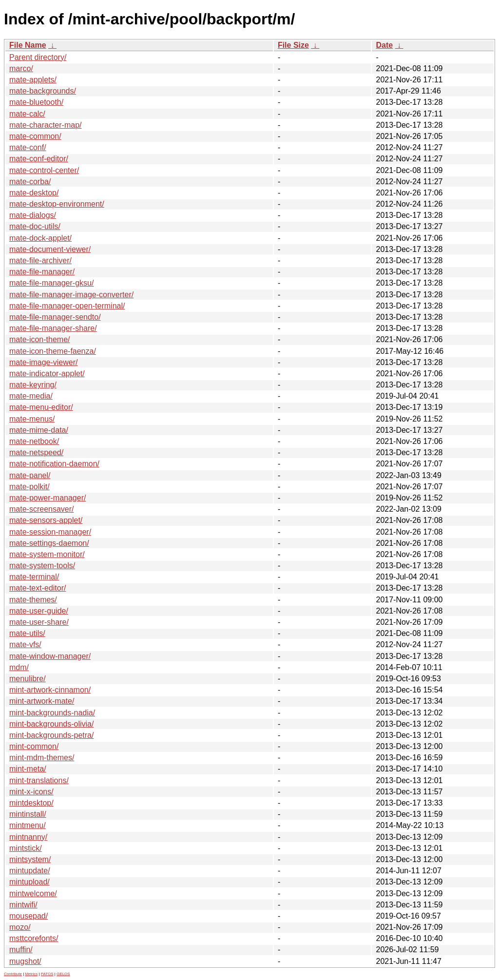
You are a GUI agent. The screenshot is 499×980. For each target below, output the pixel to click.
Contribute (13, 974)
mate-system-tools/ (42, 566)
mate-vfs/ (25, 644)
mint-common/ (34, 746)
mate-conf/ (28, 147)
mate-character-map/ (46, 125)
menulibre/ (28, 679)
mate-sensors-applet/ (46, 520)
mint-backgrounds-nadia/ (52, 713)
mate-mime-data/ (39, 430)
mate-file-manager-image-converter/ (71, 295)
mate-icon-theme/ (40, 339)
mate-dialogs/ (33, 215)
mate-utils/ (27, 633)
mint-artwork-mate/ (42, 701)
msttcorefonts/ (34, 938)
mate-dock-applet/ (40, 238)
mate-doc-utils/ (35, 226)
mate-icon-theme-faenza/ (53, 351)
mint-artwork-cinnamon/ (50, 690)
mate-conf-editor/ (39, 159)
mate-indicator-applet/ (47, 374)
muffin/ (21, 950)
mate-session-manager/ (50, 532)
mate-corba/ (30, 182)
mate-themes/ (33, 600)
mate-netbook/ (34, 441)
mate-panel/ (30, 475)
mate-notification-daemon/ (54, 464)
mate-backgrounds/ (43, 91)
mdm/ (19, 667)
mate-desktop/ (34, 193)
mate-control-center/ (44, 170)
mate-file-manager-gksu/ (51, 283)
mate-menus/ (32, 419)
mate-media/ (31, 396)
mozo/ (20, 927)
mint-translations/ (39, 780)
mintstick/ (26, 848)
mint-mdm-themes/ (42, 758)
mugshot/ (25, 961)
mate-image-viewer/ (43, 362)
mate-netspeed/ (36, 452)
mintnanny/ (28, 837)
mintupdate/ (30, 871)
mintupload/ (29, 882)
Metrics (31, 974)
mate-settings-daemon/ (49, 543)
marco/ (21, 68)
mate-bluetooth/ (36, 102)
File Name (28, 45)
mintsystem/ (30, 859)
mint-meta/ (28, 769)
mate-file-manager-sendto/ (55, 317)
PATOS (47, 974)
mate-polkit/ (29, 487)
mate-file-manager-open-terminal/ (67, 306)
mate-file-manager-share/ (53, 328)
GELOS (63, 974)
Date (384, 45)
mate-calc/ (27, 114)
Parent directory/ (38, 57)
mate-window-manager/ (50, 656)
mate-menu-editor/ (41, 407)
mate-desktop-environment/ (57, 204)
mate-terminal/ (34, 577)
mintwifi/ (23, 905)
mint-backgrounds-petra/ (51, 735)
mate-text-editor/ (38, 588)
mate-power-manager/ (48, 498)
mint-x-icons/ (31, 792)
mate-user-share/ (39, 622)
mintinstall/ (28, 814)
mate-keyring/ (33, 385)
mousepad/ (29, 916)
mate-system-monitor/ (47, 554)
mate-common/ (35, 136)
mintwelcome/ (33, 894)
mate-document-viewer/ (50, 249)
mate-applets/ (33, 80)
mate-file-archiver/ (40, 260)
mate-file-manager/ (42, 272)
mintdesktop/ (31, 803)
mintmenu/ (28, 825)
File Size (293, 45)
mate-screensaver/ (42, 509)
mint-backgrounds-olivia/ (51, 724)
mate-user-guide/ (39, 611)
